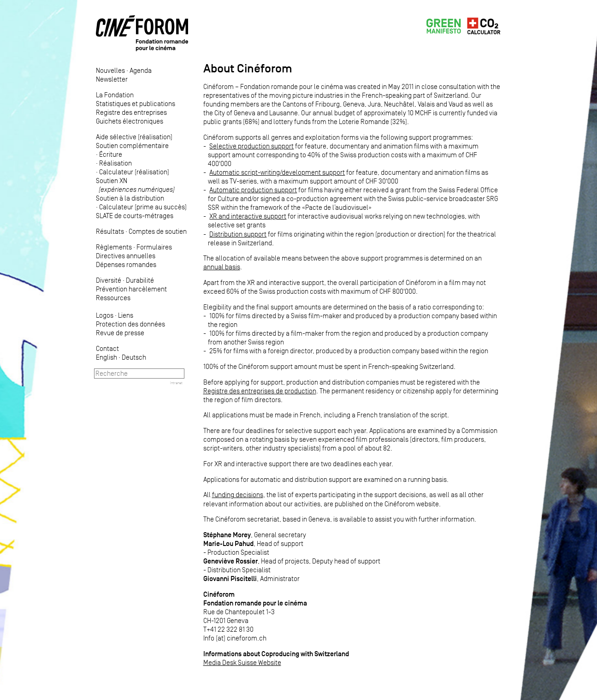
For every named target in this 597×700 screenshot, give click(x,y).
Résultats (110, 231)
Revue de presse (120, 333)
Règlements (114, 247)
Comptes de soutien (158, 231)
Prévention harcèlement (131, 289)
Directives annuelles (126, 256)
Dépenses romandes (126, 264)
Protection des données (130, 324)
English (106, 357)
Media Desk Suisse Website (242, 662)
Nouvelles (110, 70)
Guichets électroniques (130, 121)
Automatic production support (253, 190)
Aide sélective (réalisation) (134, 137)
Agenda (141, 70)
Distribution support (238, 234)
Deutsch (134, 357)
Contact (107, 348)
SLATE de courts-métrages (135, 216)
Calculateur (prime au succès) (143, 207)
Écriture (111, 154)
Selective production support (251, 146)
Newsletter (112, 79)
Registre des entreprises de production (260, 391)
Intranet (176, 383)
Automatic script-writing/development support (277, 172)
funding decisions (238, 495)
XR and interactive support (248, 216)
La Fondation (115, 95)
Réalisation (115, 163)
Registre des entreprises (131, 112)
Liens (126, 315)
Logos (105, 315)
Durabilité (140, 280)
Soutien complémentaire (132, 145)
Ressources (113, 298)
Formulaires (154, 247)
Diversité (109, 280)
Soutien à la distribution (130, 198)
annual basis (222, 267)
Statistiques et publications (136, 104)
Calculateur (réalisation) (134, 172)
